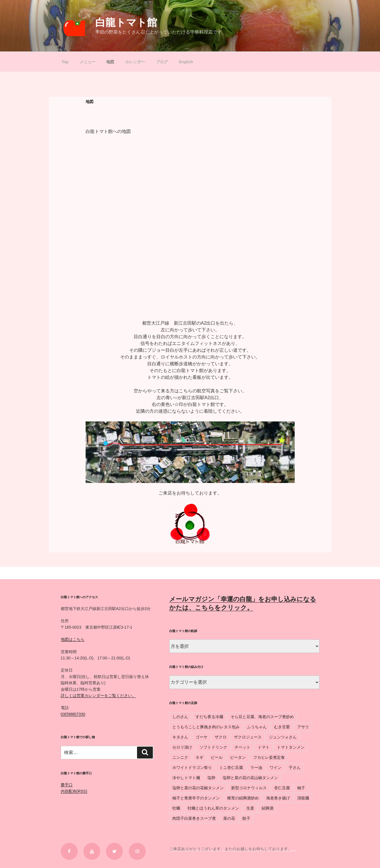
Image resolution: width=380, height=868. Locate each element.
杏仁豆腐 (282, 788)
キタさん (180, 737)
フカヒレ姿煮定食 (269, 757)
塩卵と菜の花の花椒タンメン (198, 788)
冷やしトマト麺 (186, 778)
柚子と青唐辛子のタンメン (196, 798)
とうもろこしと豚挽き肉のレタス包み (206, 727)
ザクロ (221, 737)
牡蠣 (176, 808)
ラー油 (256, 768)
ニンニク (180, 757)
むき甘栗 (282, 727)
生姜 (250, 808)
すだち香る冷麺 (209, 717)
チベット (242, 747)
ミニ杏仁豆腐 (231, 768)
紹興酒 (268, 808)
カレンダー (135, 62)
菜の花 (229, 818)
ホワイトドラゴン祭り (192, 768)
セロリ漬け (182, 747)
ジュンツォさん (283, 737)
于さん (295, 768)
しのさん (180, 717)
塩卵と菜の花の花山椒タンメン (250, 778)
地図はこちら (73, 639)
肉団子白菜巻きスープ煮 (194, 818)
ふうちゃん (257, 727)
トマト (264, 747)
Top (65, 62)
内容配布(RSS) (74, 791)
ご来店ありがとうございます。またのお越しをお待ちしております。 (233, 849)
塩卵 (211, 778)
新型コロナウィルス (249, 788)
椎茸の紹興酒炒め (243, 798)
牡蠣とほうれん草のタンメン (213, 808)
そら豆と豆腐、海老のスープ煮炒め (262, 717)
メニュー (88, 62)
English (186, 62)
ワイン (275, 768)
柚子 (301, 788)
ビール (217, 757)
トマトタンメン (291, 747)
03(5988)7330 (73, 714)
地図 (110, 62)
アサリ (303, 727)
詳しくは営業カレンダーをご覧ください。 (98, 696)
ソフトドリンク (213, 747)
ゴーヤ (201, 737)
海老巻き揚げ (278, 798)
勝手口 (67, 785)
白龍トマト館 (126, 22)
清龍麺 (303, 798)
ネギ (199, 757)
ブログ (162, 62)
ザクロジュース (248, 737)
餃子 (246, 818)
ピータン (238, 757)
